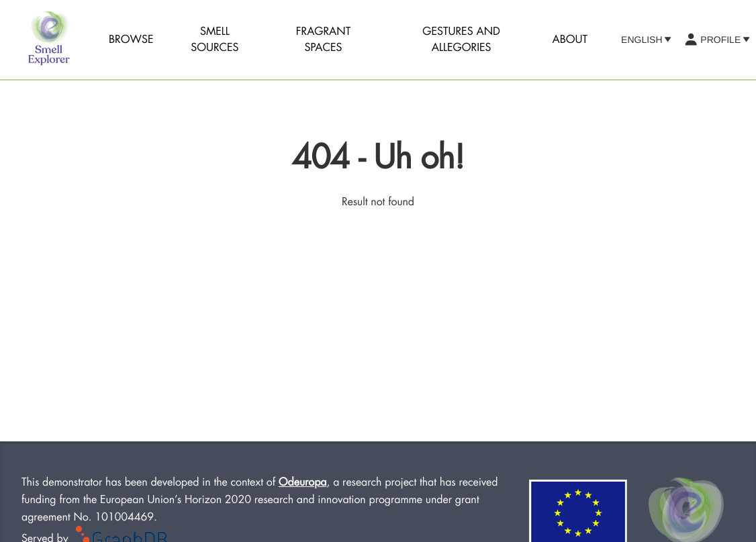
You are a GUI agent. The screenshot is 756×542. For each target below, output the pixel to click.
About (570, 40)
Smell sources (215, 40)
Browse (131, 40)
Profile (717, 40)
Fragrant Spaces (323, 40)
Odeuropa (303, 482)
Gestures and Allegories (461, 40)
